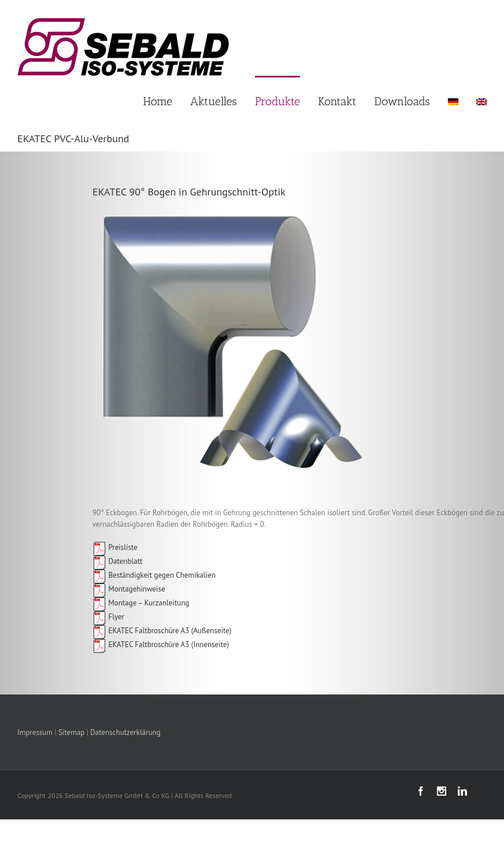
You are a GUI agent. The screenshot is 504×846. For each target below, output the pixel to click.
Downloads (402, 101)
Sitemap (71, 732)
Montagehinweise (129, 589)
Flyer (108, 617)
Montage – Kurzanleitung (141, 603)
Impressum (35, 732)
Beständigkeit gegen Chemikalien (154, 575)
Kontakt (337, 101)
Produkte (277, 101)
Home (158, 101)
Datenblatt (117, 561)
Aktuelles (214, 101)
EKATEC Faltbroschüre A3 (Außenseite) (169, 631)
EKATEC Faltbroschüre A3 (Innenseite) (168, 644)
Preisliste (115, 547)
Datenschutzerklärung (125, 732)
